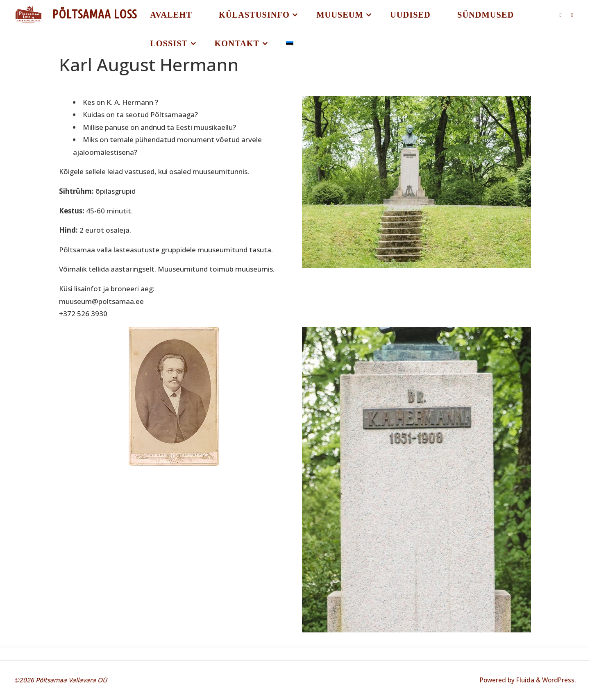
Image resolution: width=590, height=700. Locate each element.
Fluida (524, 680)
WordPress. (559, 680)
